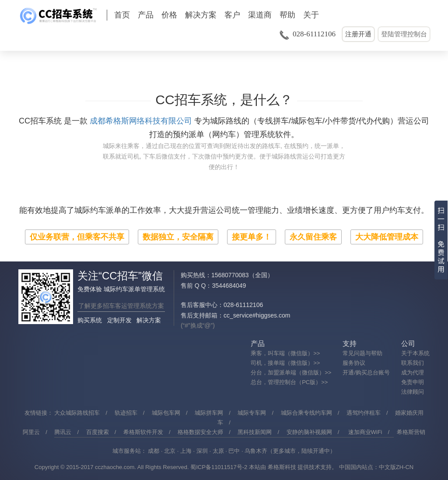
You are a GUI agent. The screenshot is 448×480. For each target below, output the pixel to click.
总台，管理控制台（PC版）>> (289, 382)
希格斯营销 (411, 432)
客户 (232, 15)
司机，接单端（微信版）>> (285, 363)
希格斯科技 (282, 467)
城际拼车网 (209, 413)
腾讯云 (63, 432)
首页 (122, 15)
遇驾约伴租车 (364, 413)
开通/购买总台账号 (366, 372)
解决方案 (201, 15)
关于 (311, 15)
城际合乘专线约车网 (306, 413)
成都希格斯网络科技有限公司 (141, 121)
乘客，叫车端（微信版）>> (285, 353)
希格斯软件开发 (143, 432)
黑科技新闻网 (255, 432)
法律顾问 (413, 392)
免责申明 (413, 382)
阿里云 (31, 432)
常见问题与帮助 (362, 353)
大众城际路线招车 (77, 413)
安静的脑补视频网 (309, 432)
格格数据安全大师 (200, 432)
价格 (169, 15)
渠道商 (260, 15)
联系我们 (413, 363)
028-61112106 (314, 34)
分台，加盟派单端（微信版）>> (291, 372)
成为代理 (413, 372)
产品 (146, 15)
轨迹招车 (126, 413)
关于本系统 (415, 353)
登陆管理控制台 (404, 34)
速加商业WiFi (365, 432)
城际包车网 (166, 413)
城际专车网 (252, 413)
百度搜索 (98, 432)
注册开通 (358, 34)
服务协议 (354, 363)
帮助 (287, 15)
